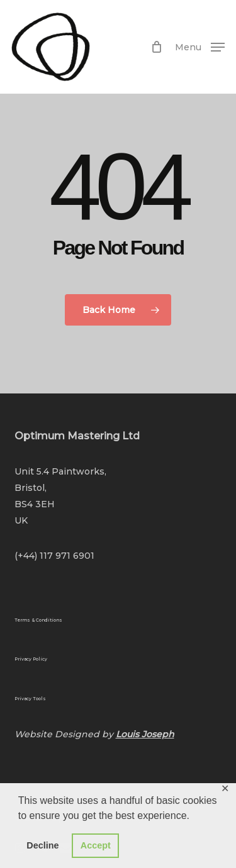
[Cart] (156, 47)
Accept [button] (96, 845)
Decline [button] (42, 845)
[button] (200, 46)
